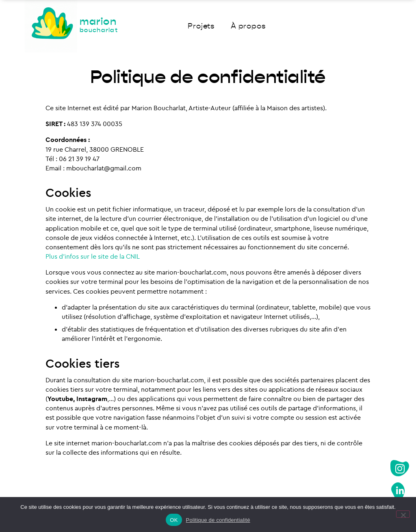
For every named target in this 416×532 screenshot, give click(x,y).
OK (174, 520)
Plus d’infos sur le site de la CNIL (93, 256)
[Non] (403, 514)
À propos (248, 26)
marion (99, 25)
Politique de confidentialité (218, 520)
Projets (201, 26)
